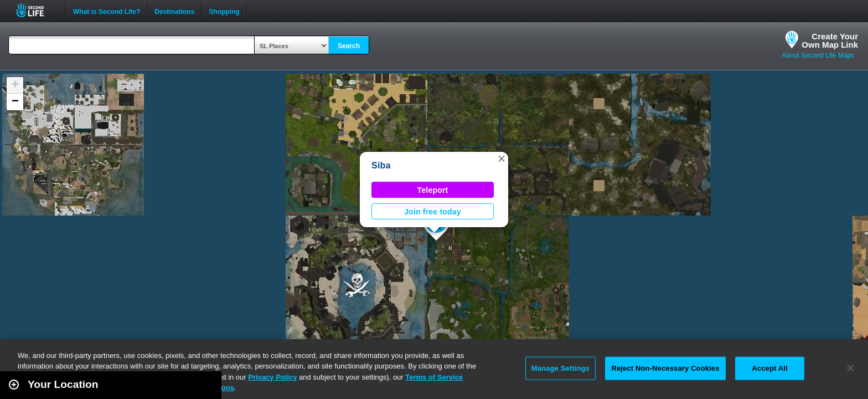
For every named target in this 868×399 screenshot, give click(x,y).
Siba (381, 165)
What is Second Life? (107, 11)
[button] (502, 158)
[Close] (850, 368)
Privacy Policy (272, 377)
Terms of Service (434, 377)
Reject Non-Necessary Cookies (665, 368)
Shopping (224, 11)
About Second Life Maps (818, 55)
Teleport (433, 190)
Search (349, 46)
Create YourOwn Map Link (830, 40)
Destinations (174, 11)
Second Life (36, 10)
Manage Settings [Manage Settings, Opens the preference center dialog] (560, 368)
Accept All (769, 368)
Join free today (433, 212)
